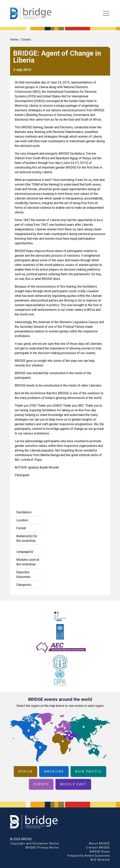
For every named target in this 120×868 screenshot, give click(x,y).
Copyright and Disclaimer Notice (35, 843)
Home (14, 40)
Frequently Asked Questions (89, 856)
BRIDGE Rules (100, 852)
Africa (25, 771)
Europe (41, 784)
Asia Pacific (88, 771)
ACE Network (100, 860)
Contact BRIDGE (98, 848)
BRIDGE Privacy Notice (42, 848)
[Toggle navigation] (106, 13)
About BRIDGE (99, 843)
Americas (54, 771)
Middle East (73, 784)
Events (26, 40)
